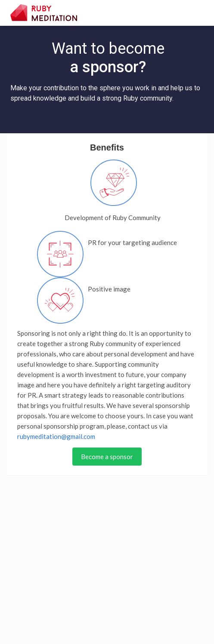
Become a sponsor (107, 457)
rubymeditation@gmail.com (56, 436)
